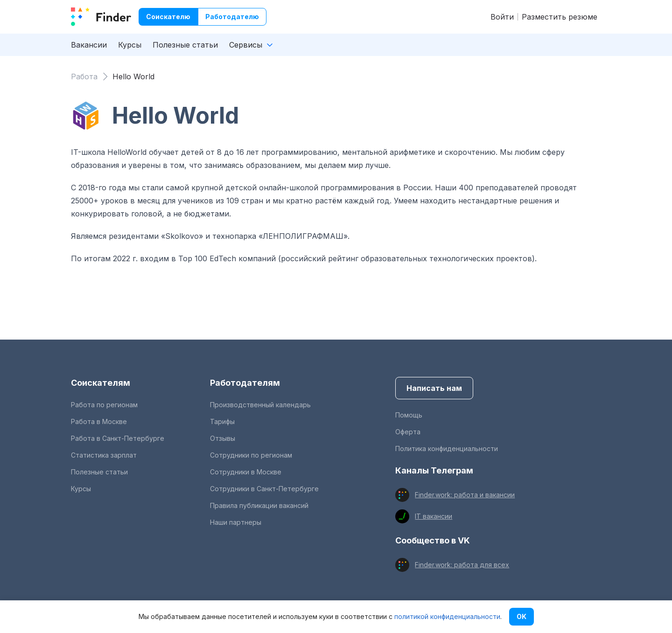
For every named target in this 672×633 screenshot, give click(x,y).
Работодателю (232, 17)
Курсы (130, 45)
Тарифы (222, 421)
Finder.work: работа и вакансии (465, 495)
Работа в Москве (99, 421)
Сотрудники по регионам (251, 455)
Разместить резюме (560, 17)
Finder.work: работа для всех (462, 565)
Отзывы (223, 438)
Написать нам (434, 388)
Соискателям (101, 383)
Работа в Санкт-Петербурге (118, 438)
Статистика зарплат (104, 455)
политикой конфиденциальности (447, 616)
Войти (502, 17)
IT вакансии (434, 516)
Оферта (408, 432)
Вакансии (89, 45)
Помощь (409, 415)
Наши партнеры (236, 522)
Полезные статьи (185, 45)
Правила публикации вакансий (259, 505)
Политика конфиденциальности (447, 449)
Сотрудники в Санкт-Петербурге (264, 489)
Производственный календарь (260, 405)
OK (521, 616)
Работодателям (245, 383)
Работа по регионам (104, 405)
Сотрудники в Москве (246, 472)
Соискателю (168, 17)
